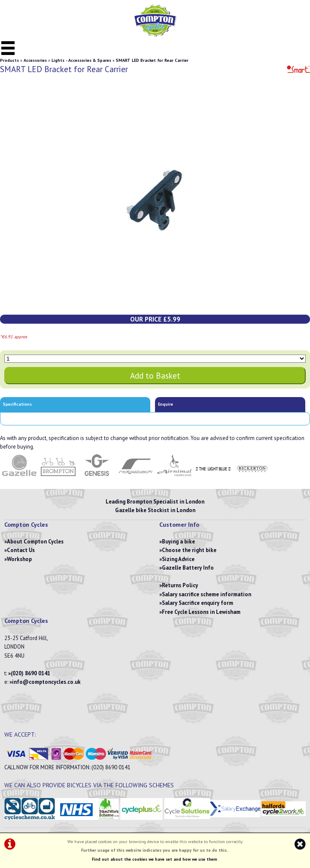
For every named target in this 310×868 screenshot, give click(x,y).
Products (9, 60)
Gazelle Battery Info (188, 568)
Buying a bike (178, 542)
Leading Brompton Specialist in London (155, 502)
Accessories (35, 60)
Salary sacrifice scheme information (207, 594)
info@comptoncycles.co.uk (46, 682)
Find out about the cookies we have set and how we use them (155, 859)
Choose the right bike (189, 550)
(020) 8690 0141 (30, 673)
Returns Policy (180, 585)
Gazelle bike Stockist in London (155, 510)
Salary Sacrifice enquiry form (198, 603)
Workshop (19, 559)
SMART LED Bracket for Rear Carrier (152, 60)
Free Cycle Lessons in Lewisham (201, 612)
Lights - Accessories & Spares (81, 60)
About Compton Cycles (35, 542)
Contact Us (21, 550)
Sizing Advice (178, 559)
